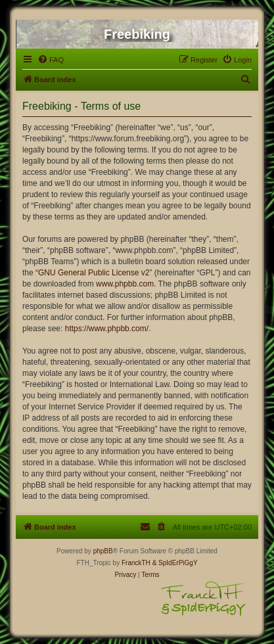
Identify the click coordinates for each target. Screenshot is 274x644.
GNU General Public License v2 (94, 273)
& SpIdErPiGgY (175, 563)
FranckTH (136, 563)
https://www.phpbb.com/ (107, 329)
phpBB (103, 551)
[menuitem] (51, 60)
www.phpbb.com (125, 284)
